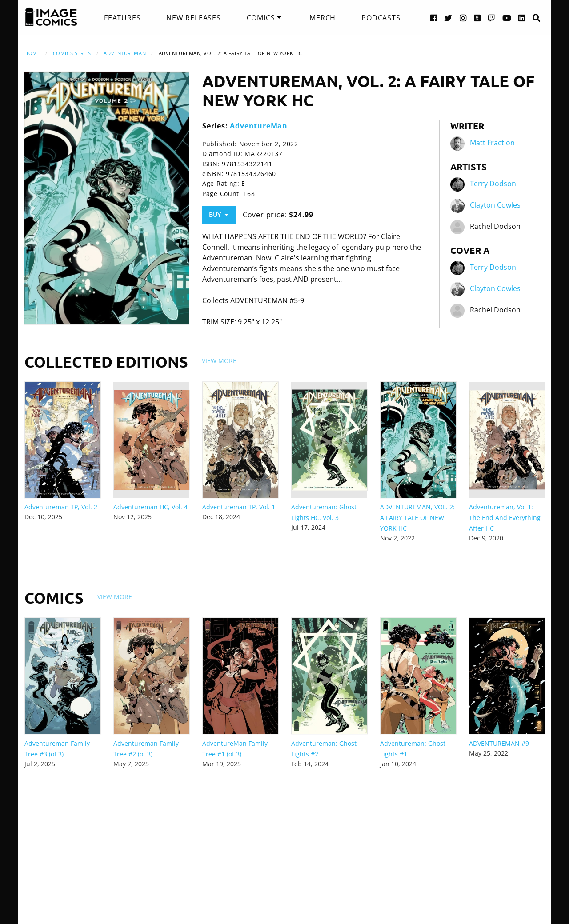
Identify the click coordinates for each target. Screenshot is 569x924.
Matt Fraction (492, 143)
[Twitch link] (492, 18)
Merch (323, 18)
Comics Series (72, 53)
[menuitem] (122, 18)
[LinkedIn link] (522, 18)
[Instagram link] (463, 18)
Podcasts (381, 18)
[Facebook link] (434, 18)
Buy (219, 214)
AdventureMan (125, 53)
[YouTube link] (507, 18)
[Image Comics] (51, 17)
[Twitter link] (448, 18)
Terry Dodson (493, 184)
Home (32, 53)
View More (219, 361)
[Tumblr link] (477, 18)
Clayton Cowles (495, 205)
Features (122, 18)
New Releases (194, 18)
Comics (261, 18)
